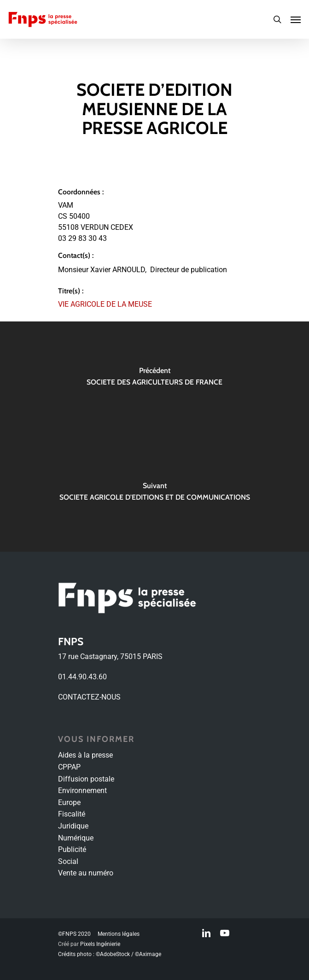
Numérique (76, 838)
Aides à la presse (85, 755)
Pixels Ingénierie (100, 944)
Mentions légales (119, 934)
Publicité (72, 849)
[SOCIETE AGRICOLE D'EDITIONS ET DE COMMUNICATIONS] (154, 494)
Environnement (82, 790)
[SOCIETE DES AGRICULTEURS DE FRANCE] (154, 379)
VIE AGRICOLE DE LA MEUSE (105, 304)
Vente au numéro (86, 873)
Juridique (73, 826)
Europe (69, 802)
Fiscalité (72, 814)
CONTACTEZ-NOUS (89, 697)
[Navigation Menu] (296, 19)
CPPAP (69, 767)
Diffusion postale (86, 779)
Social (68, 861)
